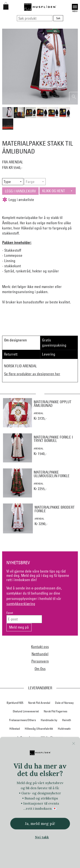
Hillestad (15, 729)
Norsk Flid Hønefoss (55, 781)
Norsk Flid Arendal (39, 703)
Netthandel (40, 654)
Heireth (67, 720)
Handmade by (49, 720)
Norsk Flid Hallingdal (26, 781)
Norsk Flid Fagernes (55, 711)
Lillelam (70, 746)
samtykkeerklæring (21, 604)
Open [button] (75, 7)
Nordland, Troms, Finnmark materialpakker (40, 763)
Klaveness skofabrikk (19, 746)
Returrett (11, 354)
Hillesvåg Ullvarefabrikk (39, 729)
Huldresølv (64, 729)
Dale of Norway (64, 703)
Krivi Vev (55, 746)
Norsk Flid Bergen (27, 772)
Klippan (41, 746)
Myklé (25, 755)
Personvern (40, 661)
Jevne (32, 737)
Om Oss (40, 669)
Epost (10, 613)
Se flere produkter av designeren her (32, 374)
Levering (49, 354)
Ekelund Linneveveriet (26, 711)
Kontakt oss (40, 647)
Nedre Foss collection (46, 755)
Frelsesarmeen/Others (23, 720)
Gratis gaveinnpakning (54, 343)
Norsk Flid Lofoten (53, 772)
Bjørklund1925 (15, 703)
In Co (20, 737)
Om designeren (15, 340)
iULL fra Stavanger (52, 737)
